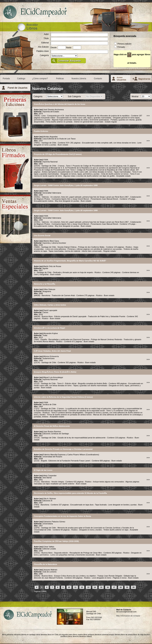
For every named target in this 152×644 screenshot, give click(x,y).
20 (133, 587)
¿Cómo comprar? (40, 79)
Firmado (120, 47)
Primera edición (123, 44)
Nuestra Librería (79, 79)
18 (121, 587)
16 (108, 587)
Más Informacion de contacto (128, 616)
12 (82, 587)
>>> (148, 116)
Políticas (60, 79)
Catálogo (21, 79)
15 (101, 587)
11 (75, 587)
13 (88, 587)
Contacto (98, 79)
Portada (6, 79)
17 (114, 587)
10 (69, 587)
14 (95, 587)
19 (127, 587)
